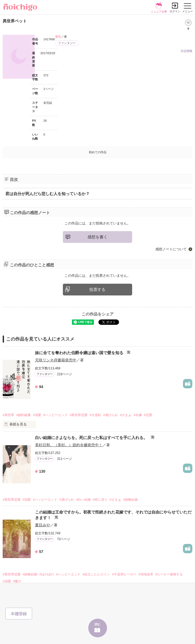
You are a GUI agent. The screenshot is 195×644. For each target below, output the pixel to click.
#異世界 (8, 415)
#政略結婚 (131, 500)
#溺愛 (37, 415)
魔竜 (58, 37)
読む (98, 624)
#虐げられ (111, 415)
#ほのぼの (47, 574)
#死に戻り (100, 500)
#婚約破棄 (24, 415)
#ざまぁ (126, 415)
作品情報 (186, 51)
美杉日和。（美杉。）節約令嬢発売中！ (69, 445)
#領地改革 (146, 574)
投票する (97, 289)
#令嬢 (138, 415)
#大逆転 (95, 415)
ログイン (175, 11)
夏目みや (43, 525)
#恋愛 (148, 415)
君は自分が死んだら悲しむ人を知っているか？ (47, 194)
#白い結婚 (84, 500)
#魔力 (17, 581)
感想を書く (97, 237)
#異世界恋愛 (79, 415)
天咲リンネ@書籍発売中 (56, 360)
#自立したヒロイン (96, 574)
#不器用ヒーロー (124, 574)
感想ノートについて (171, 249)
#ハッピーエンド (56, 415)
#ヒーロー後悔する (169, 574)
